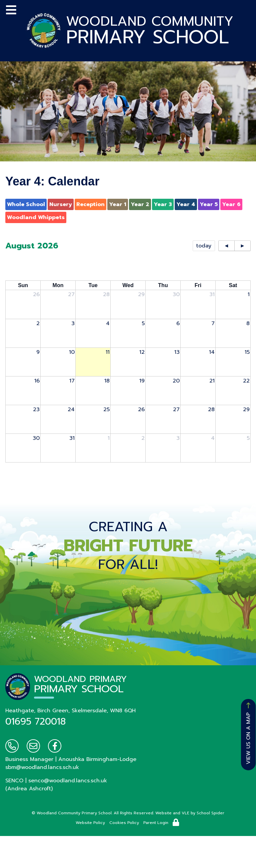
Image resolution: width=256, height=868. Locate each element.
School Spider (210, 813)
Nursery (61, 204)
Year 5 (209, 204)
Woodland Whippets (36, 217)
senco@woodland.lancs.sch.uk (68, 781)
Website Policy (90, 823)
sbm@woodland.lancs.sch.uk (42, 767)
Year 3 (163, 204)
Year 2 (140, 204)
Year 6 (231, 204)
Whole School (26, 204)
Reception (90, 204)
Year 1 (118, 204)
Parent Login (156, 823)
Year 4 (186, 204)
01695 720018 (35, 721)
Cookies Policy (124, 823)
